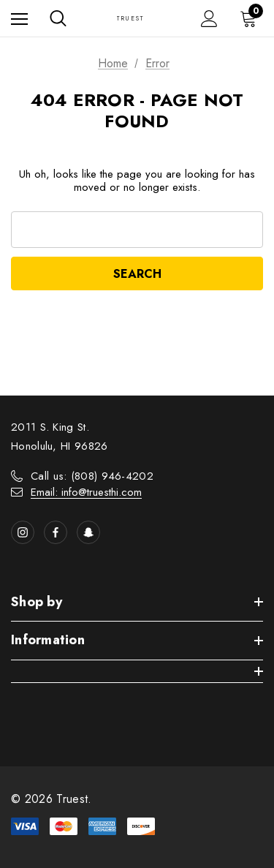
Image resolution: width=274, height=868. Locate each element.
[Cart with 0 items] (251, 18)
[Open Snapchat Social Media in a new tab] (88, 532)
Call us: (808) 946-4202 (92, 476)
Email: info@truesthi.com (86, 492)
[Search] (58, 18)
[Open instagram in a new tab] (23, 532)
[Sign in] (209, 19)
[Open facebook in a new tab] (56, 532)
